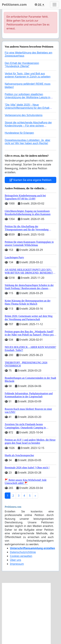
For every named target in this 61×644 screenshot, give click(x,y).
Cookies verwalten (21, 556)
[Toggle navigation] (54, 5)
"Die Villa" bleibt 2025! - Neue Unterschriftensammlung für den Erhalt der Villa (27, 108)
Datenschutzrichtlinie (23, 552)
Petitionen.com (14, 4)
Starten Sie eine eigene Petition (30, 180)
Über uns (16, 560)
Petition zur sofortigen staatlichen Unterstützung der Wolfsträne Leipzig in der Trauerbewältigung (27, 97)
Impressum (17, 564)
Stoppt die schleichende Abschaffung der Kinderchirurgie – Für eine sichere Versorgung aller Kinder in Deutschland (28, 126)
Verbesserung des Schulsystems (24, 115)
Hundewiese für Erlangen (19, 133)
